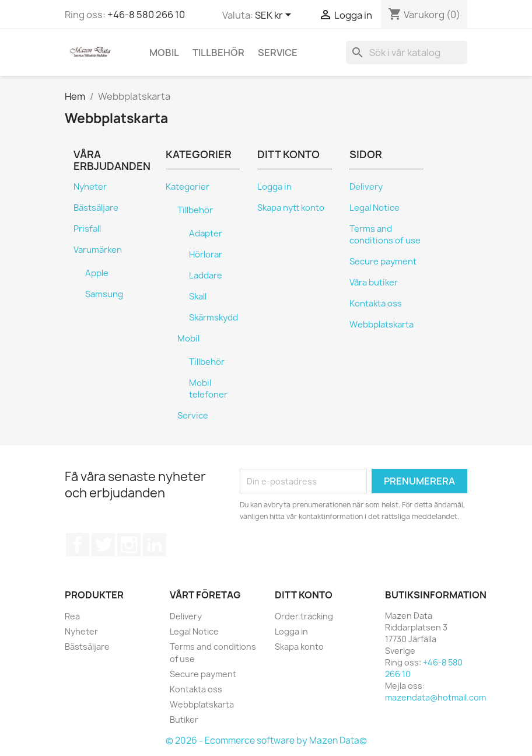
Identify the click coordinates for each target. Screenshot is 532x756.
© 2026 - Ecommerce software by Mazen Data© (266, 741)
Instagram (129, 545)
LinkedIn (155, 545)
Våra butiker (374, 283)
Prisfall (87, 229)
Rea (72, 616)
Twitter (103, 545)
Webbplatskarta (381, 325)
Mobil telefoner (208, 389)
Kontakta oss (376, 304)
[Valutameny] (275, 16)
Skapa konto (299, 647)
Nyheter (90, 187)
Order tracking (304, 616)
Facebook (78, 545)
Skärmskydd (213, 318)
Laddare (206, 276)
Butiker (184, 720)
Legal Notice (374, 208)
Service (278, 53)
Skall (198, 297)
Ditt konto (304, 595)
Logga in (274, 187)
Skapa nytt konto (291, 208)
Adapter (206, 234)
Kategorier (188, 187)
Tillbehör (218, 53)
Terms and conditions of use (385, 235)
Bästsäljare (96, 208)
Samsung (104, 294)
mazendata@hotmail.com (435, 697)
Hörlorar (206, 255)
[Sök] (407, 53)
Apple (97, 273)
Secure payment (383, 262)
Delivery (366, 187)
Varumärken (98, 250)
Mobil (164, 53)
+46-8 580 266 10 (146, 15)
